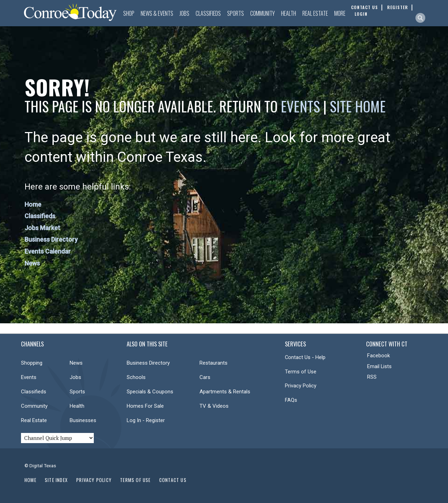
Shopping (32, 363)
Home (33, 204)
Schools (136, 377)
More (340, 13)
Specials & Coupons (150, 392)
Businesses (83, 420)
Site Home (358, 106)
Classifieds (208, 13)
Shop (129, 13)
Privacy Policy (301, 386)
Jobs (184, 13)
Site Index (56, 480)
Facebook (379, 356)
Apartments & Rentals (225, 392)
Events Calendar (48, 251)
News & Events (157, 13)
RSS (372, 377)
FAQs (291, 400)
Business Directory (51, 239)
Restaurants (213, 363)
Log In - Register (146, 420)
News (32, 263)
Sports (236, 13)
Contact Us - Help (305, 357)
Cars (205, 377)
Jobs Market (42, 228)
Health (289, 13)
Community (262, 13)
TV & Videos (214, 406)
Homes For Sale (145, 406)
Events (300, 106)
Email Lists (379, 366)
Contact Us (173, 480)
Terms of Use (301, 372)
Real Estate (315, 13)
